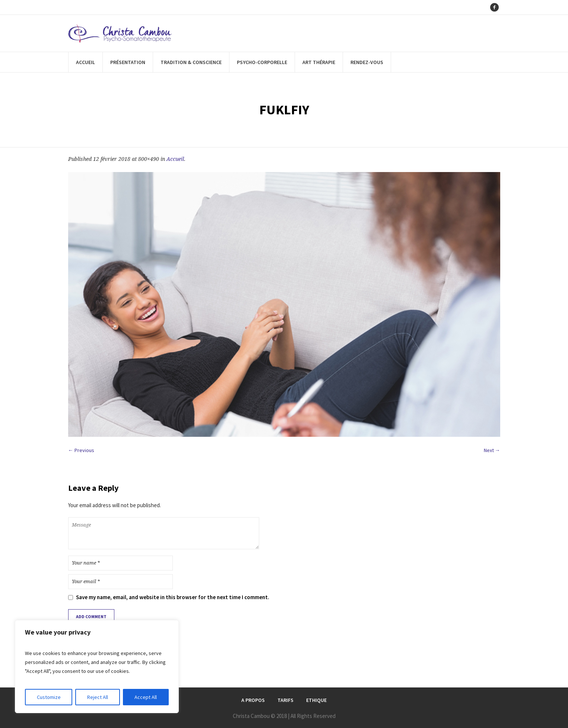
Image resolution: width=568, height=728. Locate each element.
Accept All (146, 697)
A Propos (253, 700)
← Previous (81, 450)
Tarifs (285, 700)
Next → (492, 450)
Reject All (98, 697)
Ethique (316, 700)
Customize (49, 697)
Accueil (175, 159)
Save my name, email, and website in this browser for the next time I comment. (173, 597)
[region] (97, 667)
